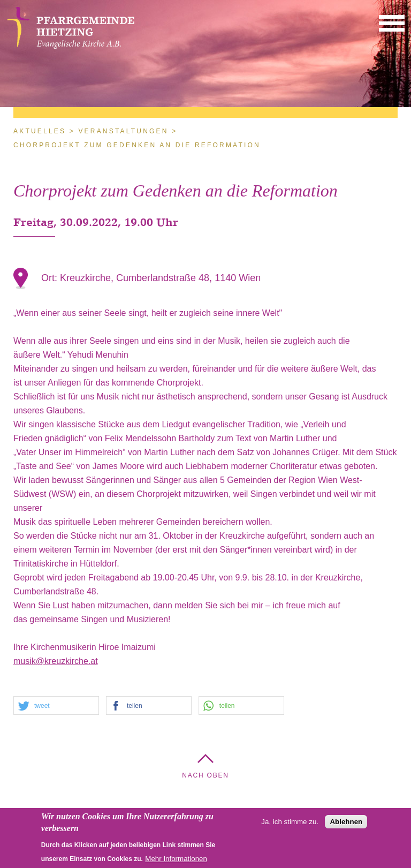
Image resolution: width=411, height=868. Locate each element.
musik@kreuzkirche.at (56, 661)
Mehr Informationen (176, 861)
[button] (392, 23)
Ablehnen (346, 824)
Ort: (51, 278)
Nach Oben (205, 775)
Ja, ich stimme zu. (290, 824)
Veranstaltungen (123, 131)
